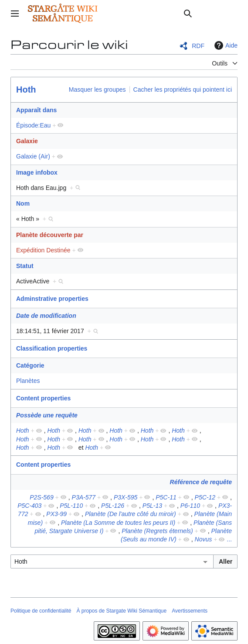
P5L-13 (152, 506)
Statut (25, 266)
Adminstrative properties (52, 299)
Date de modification (46, 316)
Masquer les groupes (97, 90)
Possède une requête (47, 415)
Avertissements (190, 611)
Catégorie (30, 365)
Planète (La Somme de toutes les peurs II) (118, 523)
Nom (23, 203)
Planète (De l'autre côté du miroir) (131, 514)
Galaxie (27, 141)
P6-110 (190, 506)
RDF (198, 46)
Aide (225, 45)
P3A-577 (84, 497)
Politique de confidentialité (41, 611)
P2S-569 (41, 497)
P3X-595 (126, 497)
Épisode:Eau (33, 125)
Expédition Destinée (43, 250)
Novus (204, 539)
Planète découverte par (50, 235)
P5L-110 (71, 506)
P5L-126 (113, 506)
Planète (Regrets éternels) (157, 531)
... (229, 539)
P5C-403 (29, 506)
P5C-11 (166, 497)
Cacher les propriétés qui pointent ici (183, 90)
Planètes (28, 381)
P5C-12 (205, 497)
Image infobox (37, 172)
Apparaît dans (36, 110)
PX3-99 (56, 514)
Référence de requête (201, 482)
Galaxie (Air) (33, 156)
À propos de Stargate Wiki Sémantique (121, 611)
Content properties (43, 398)
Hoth (26, 90)
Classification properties (52, 348)
